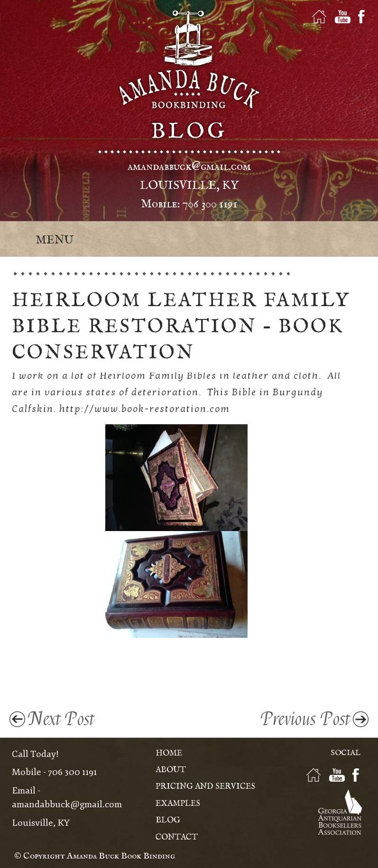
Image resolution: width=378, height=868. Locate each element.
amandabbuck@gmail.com (189, 167)
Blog (168, 820)
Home (169, 753)
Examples (178, 804)
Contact (177, 837)
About (171, 770)
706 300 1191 (210, 204)
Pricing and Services (205, 787)
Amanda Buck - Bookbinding (189, 59)
